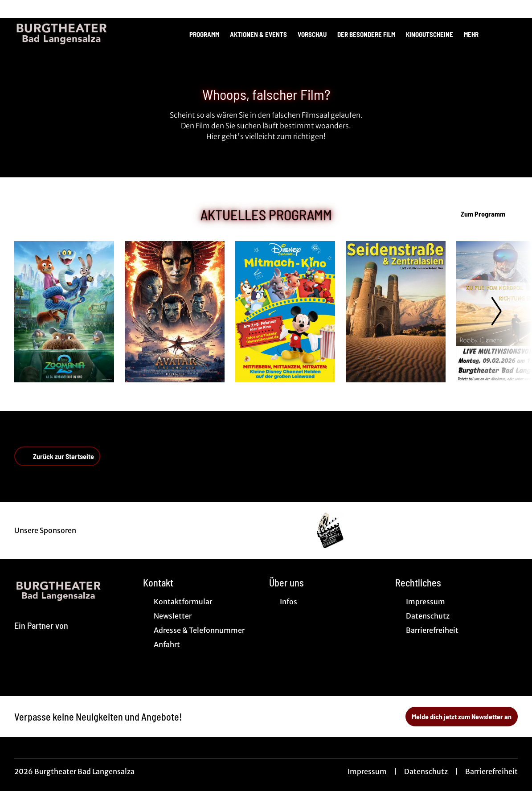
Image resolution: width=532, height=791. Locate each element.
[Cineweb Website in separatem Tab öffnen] (41, 636)
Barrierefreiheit (491, 771)
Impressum (367, 771)
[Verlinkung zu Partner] (330, 530)
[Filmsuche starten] (509, 34)
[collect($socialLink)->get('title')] (16, 9)
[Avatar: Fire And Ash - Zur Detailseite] (175, 312)
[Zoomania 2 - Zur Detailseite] (64, 312)
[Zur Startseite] (77, 34)
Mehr (477, 34)
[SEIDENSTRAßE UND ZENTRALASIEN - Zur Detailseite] (396, 312)
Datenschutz (426, 771)
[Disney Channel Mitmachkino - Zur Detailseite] (285, 312)
